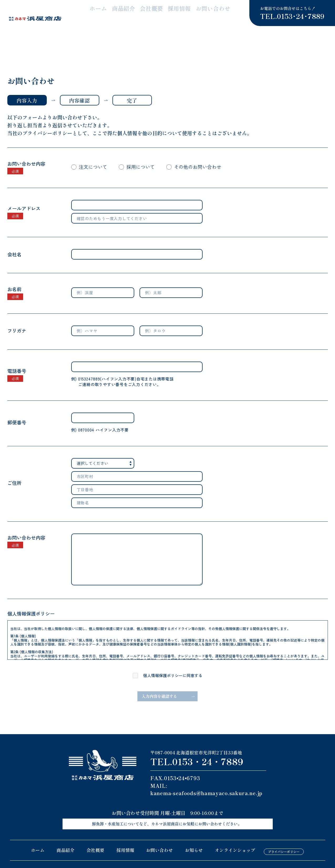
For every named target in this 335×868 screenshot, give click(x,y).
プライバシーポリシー (284, 830)
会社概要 (173, 10)
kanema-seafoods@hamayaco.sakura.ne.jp (206, 774)
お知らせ (194, 830)
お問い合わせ (223, 10)
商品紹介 (150, 10)
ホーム (129, 10)
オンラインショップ (235, 830)
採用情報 (196, 10)
